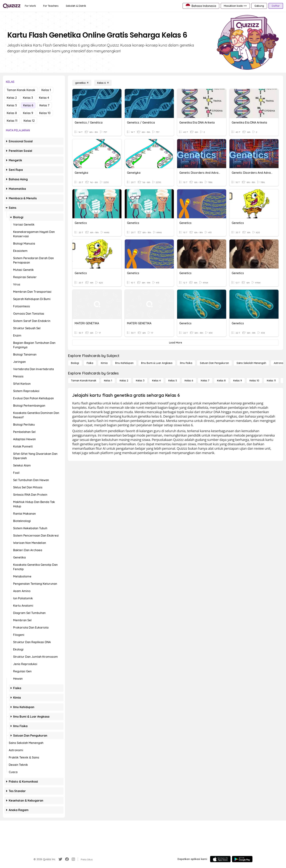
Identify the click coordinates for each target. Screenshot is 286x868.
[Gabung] (259, 6)
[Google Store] (242, 859)
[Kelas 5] (173, 381)
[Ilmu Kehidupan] (124, 363)
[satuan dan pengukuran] (214, 363)
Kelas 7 (44, 105)
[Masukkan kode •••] (235, 6)
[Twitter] (60, 859)
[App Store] (220, 859)
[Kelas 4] (156, 381)
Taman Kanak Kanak (21, 90)
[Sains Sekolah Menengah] (251, 363)
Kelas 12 (29, 121)
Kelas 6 (28, 105)
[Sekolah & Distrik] (76, 6)
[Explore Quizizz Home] (12, 6)
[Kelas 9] (238, 381)
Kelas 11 (12, 121)
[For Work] (30, 6)
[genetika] (82, 83)
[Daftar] (276, 6)
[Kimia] (104, 363)
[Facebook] (67, 859)
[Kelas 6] (103, 83)
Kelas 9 (28, 113)
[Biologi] (75, 363)
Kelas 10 (45, 113)
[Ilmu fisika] (186, 363)
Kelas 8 (12, 113)
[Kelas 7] (205, 381)
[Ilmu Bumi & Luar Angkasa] (157, 363)
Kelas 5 (12, 105)
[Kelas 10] (254, 381)
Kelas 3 (28, 98)
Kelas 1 (46, 90)
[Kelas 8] (221, 381)
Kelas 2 (12, 98)
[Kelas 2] (124, 381)
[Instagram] (73, 859)
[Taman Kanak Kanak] (84, 381)
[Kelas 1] (108, 381)
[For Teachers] (51, 6)
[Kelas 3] (140, 381)
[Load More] (175, 343)
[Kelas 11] (271, 381)
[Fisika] (90, 363)
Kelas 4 (44, 98)
